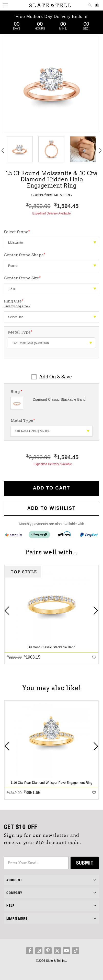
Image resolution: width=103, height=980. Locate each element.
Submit (85, 863)
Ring (16, 392)
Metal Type (23, 420)
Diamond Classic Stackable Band (59, 399)
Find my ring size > (17, 306)
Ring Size (52, 304)
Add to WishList (52, 508)
